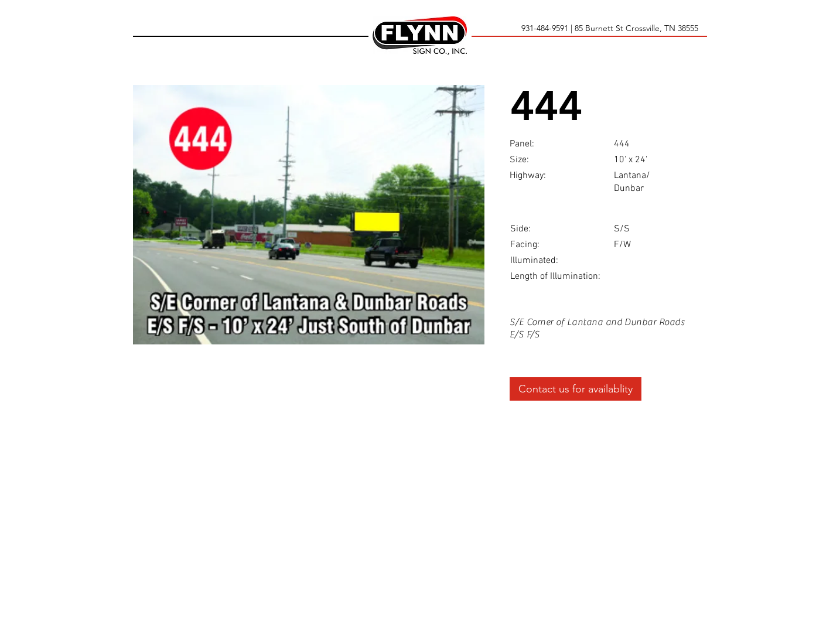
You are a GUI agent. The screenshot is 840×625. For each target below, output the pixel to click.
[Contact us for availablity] (576, 389)
